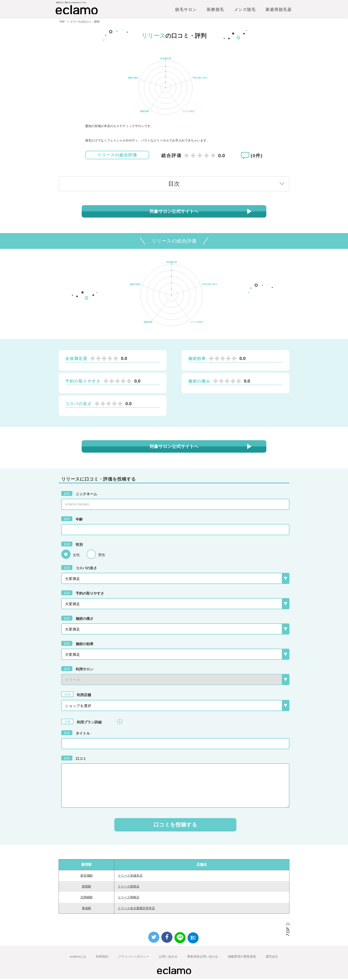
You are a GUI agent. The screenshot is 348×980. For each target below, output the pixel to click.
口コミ (74, 759)
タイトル (76, 734)
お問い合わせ (168, 958)
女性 (76, 556)
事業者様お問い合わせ (203, 958)
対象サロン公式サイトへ (174, 212)
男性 (102, 556)
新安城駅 (87, 877)
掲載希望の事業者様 (242, 958)
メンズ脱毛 (245, 10)
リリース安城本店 (130, 877)
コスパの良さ (79, 569)
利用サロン (77, 670)
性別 (72, 545)
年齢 (72, 520)
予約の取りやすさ (83, 594)
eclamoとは (78, 958)
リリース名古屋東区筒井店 (136, 909)
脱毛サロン (186, 10)
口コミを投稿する (175, 826)
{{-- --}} (175, 681)
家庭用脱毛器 (279, 10)
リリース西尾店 (129, 888)
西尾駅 (87, 888)
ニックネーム (79, 495)
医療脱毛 (216, 10)
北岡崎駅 (87, 898)
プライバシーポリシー (134, 958)
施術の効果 (77, 644)
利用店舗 (76, 695)
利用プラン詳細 (92, 723)
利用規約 (102, 958)
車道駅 (87, 909)
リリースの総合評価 (117, 156)
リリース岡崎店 (129, 898)
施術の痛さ (77, 619)
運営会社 (272, 958)
